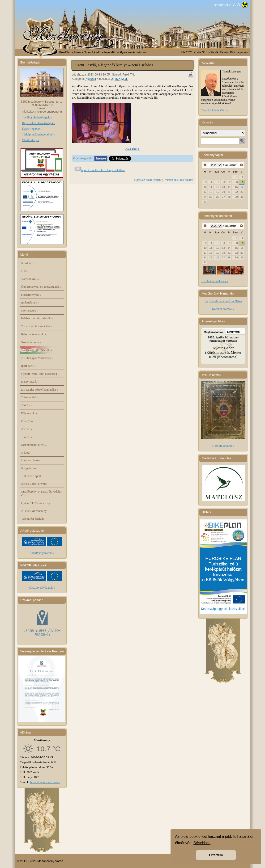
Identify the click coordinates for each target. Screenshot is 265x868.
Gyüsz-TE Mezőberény (36, 503)
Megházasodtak (214, 332)
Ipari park (28, 366)
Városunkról (30, 279)
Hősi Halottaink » (223, 446)
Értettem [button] (216, 855)
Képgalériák (29, 468)
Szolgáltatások (31, 342)
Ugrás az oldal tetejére (148, 180)
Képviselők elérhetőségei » (39, 123)
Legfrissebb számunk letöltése (223, 301)
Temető (27, 437)
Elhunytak (233, 332)
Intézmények (30, 302)
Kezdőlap (65, 52)
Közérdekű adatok (34, 334)
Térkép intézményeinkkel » (39, 134)
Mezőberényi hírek (34, 445)
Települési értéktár (33, 519)
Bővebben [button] (202, 843)
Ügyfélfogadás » (32, 129)
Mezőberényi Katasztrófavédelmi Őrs (42, 493)
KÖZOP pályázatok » (42, 588)
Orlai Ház (27, 421)
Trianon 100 (30, 397)
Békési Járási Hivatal (34, 484)
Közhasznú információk (37, 318)
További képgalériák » (215, 281)
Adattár (26, 453)
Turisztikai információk (37, 326)
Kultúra (90, 79)
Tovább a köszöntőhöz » (215, 110)
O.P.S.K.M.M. (119, 79)
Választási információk (37, 350)
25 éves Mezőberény (34, 511)
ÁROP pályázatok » (42, 553)
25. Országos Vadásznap (37, 358)
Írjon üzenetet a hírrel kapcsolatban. (103, 170)
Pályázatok (29, 413)
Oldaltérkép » (30, 140)
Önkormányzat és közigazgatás (41, 287)
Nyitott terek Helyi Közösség (40, 374)
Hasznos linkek (31, 460)
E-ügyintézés (30, 381)
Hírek (25, 271)
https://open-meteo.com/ (45, 782)
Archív (27, 429)
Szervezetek (30, 310)
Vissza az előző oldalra (179, 180)
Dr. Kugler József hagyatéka (40, 390)
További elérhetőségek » (37, 117)
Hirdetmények (31, 295)
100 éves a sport (31, 476)
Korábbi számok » (223, 309)
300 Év (27, 405)
